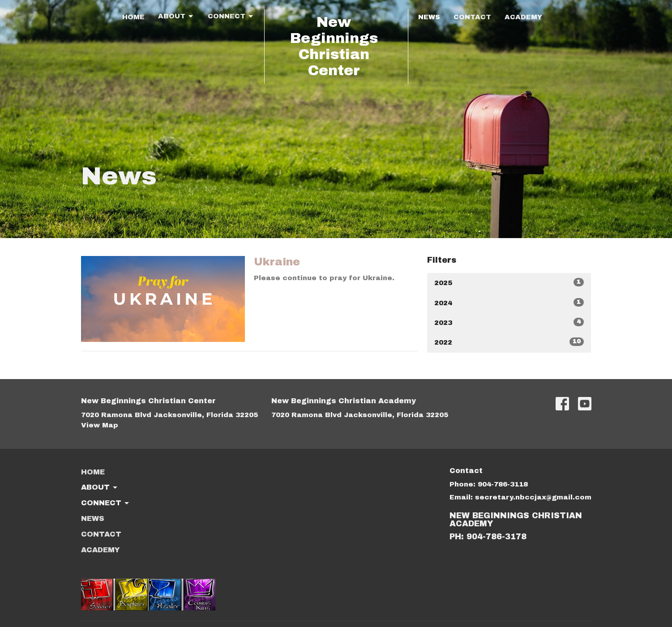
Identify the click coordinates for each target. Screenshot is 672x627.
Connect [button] (106, 503)
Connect (231, 17)
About (176, 17)
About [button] (100, 488)
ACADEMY (523, 17)
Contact (472, 17)
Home (133, 17)
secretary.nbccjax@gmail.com (533, 497)
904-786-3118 (503, 484)
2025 (509, 282)
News (429, 17)
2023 (509, 322)
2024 (509, 302)
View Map (100, 425)
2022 (509, 342)
